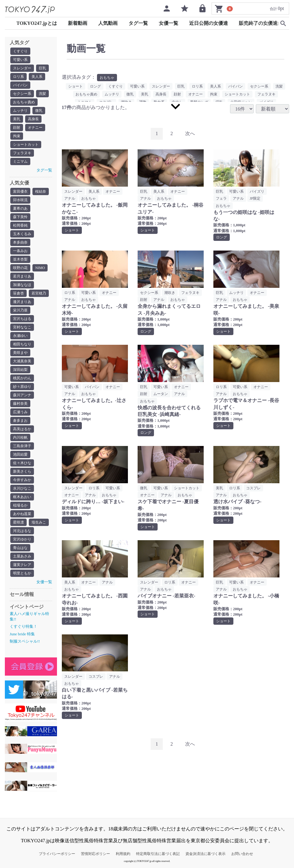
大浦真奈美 (22, 361)
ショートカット (26, 145)
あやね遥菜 (22, 514)
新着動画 (78, 23)
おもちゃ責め (24, 102)
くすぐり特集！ (23, 626)
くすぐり (20, 51)
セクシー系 (22, 94)
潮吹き (170, 293)
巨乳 (42, 68)
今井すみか (22, 480)
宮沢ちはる (22, 319)
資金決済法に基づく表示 (205, 854)
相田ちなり (22, 344)
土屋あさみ (22, 556)
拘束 (17, 136)
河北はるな (22, 531)
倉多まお (20, 421)
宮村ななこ (22, 327)
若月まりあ (22, 276)
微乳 (39, 111)
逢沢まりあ (22, 302)
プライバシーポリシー (57, 854)
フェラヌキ (22, 153)
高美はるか (22, 429)
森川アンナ (22, 395)
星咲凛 (18, 522)
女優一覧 (169, 23)
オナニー (35, 128)
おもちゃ (107, 78)
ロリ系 (18, 77)
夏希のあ (20, 208)
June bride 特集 (22, 634)
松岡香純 (20, 225)
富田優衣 (20, 191)
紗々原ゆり (22, 387)
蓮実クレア (22, 565)
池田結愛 (20, 454)
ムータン (161, 394)
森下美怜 (20, 217)
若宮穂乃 (39, 293)
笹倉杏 (18, 293)
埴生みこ (39, 522)
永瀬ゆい (20, 336)
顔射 (17, 128)
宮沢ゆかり (22, 539)
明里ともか (22, 573)
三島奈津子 (22, 446)
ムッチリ (20, 111)
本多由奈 (20, 242)
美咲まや (20, 353)
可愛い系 (20, 60)
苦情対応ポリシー (95, 854)
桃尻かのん (22, 378)
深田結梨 (20, 370)
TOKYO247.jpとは (37, 23)
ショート (75, 86)
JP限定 (255, 198)
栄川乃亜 (20, 310)
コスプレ (253, 488)
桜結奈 (41, 191)
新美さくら (22, 471)
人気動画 (108, 23)
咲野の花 (20, 268)
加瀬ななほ (22, 285)
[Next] (190, 134)
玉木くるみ (22, 234)
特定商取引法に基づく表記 (158, 854)
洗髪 (42, 94)
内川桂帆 (20, 437)
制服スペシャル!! (25, 641)
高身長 (33, 119)
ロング (95, 86)
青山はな (20, 548)
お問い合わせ (242, 854)
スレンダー (22, 68)
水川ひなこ (22, 488)
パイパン (20, 85)
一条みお (20, 251)
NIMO (40, 268)
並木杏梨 (20, 259)
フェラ (221, 198)
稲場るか (20, 505)
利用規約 (123, 854)
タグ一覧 (138, 23)
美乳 (17, 119)
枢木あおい (22, 497)
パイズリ (257, 191)
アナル (70, 198)
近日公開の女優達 (209, 23)
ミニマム (20, 161)
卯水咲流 (20, 200)
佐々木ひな (22, 463)
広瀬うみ (20, 412)
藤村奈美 (20, 404)
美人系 (37, 77)
